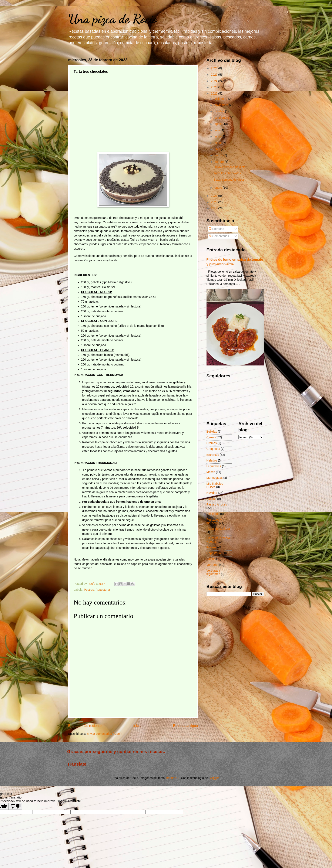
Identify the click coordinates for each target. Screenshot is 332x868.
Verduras (212, 565)
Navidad (212, 493)
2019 (215, 208)
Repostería (103, 590)
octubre (220, 111)
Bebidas (212, 432)
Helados (212, 461)
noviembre (222, 105)
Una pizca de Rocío (113, 19)
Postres (89, 590)
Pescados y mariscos (214, 521)
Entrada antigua (186, 726)
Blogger (214, 778)
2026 (215, 68)
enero (219, 188)
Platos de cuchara (218, 529)
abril (218, 149)
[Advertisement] (133, 120)
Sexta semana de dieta (229, 180)
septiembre (222, 118)
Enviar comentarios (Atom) (104, 734)
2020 (215, 202)
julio (217, 130)
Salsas (211, 559)
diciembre (221, 99)
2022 (215, 94)
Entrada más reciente (85, 726)
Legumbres (214, 466)
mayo (218, 143)
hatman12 (173, 778)
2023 (215, 87)
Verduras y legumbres (214, 572)
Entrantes (213, 455)
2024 (215, 81)
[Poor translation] (16, 806)
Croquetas (213, 449)
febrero (219, 162)
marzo (219, 155)
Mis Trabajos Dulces (215, 486)
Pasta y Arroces (217, 505)
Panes (211, 499)
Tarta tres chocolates (227, 173)
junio (218, 137)
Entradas (216, 229)
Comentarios (219, 236)
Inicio (137, 726)
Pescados (213, 514)
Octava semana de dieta (230, 167)
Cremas (212, 443)
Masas (211, 472)
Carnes (211, 437)
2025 (215, 75)
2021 (215, 196)
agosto (219, 124)
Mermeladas (215, 478)
